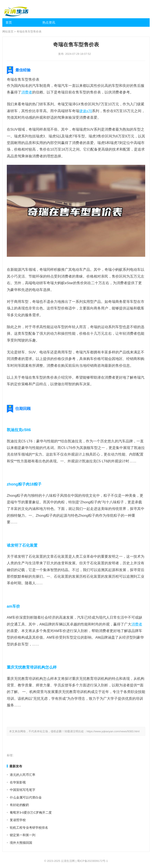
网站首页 (8, 32)
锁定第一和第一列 (23, 835)
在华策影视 (18, 782)
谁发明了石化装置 (22, 545)
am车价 (13, 606)
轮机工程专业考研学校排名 (29, 828)
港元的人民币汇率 (23, 775)
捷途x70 (86, 111)
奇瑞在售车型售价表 (29, 32)
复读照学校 (18, 820)
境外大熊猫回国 (21, 843)
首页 (9, 22)
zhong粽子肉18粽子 (24, 484)
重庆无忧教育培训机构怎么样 (32, 667)
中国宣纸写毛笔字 (23, 790)
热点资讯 (49, 22)
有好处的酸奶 (19, 805)
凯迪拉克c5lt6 (19, 430)
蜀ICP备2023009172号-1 (92, 861)
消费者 (27, 92)
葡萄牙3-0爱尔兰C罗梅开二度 (31, 812)
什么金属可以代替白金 (26, 797)
